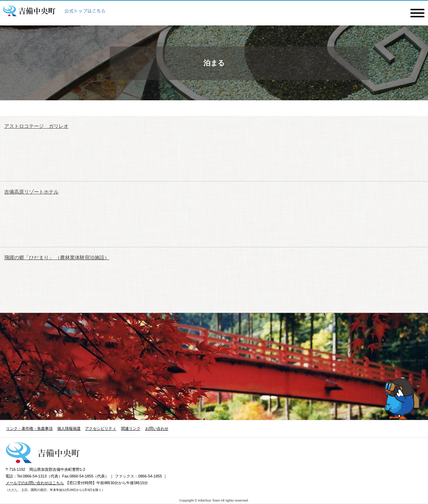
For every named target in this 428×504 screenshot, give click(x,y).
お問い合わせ (157, 428)
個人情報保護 (69, 428)
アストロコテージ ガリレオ (36, 126)
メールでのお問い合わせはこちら (35, 483)
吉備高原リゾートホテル (31, 192)
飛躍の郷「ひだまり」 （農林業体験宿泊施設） (57, 257)
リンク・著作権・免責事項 (29, 428)
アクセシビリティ (101, 428)
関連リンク (131, 428)
